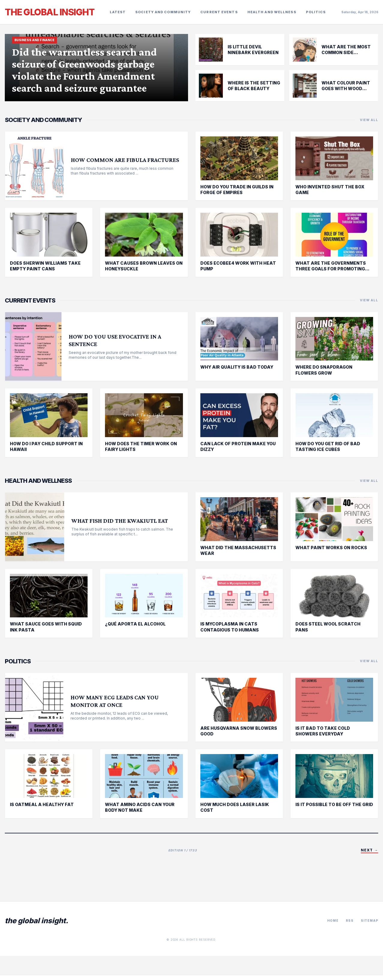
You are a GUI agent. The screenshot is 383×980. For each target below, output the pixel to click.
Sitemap (370, 921)
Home (333, 921)
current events (219, 12)
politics (316, 12)
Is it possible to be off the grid (334, 804)
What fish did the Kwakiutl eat (120, 521)
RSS (350, 921)
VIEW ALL (369, 120)
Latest (118, 12)
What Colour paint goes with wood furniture (346, 89)
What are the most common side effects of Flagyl (346, 53)
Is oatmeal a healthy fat (42, 804)
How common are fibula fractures (125, 160)
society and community (163, 12)
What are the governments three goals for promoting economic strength (331, 269)
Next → (370, 850)
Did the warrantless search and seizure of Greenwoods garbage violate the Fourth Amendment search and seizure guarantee (84, 70)
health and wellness (272, 12)
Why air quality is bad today (237, 367)
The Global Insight (49, 12)
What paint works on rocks (331, 548)
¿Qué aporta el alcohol (135, 624)
